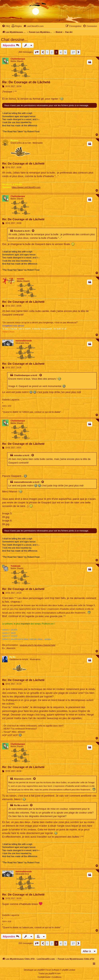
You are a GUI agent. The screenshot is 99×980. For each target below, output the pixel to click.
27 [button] (73, 52)
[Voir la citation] (33, 231)
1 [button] (47, 52)
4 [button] (61, 52)
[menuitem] (6, 26)
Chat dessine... (14, 40)
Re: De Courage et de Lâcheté (26, 82)
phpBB (40, 970)
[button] (37, 52)
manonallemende (24, 341)
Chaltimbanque (18, 59)
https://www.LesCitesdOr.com (26, 187)
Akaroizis (19, 779)
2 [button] (52, 52)
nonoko (21, 279)
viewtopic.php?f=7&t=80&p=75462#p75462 (38, 645)
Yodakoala (15, 566)
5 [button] (65, 52)
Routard (14, 141)
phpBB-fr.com (55, 974)
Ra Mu (13, 657)
